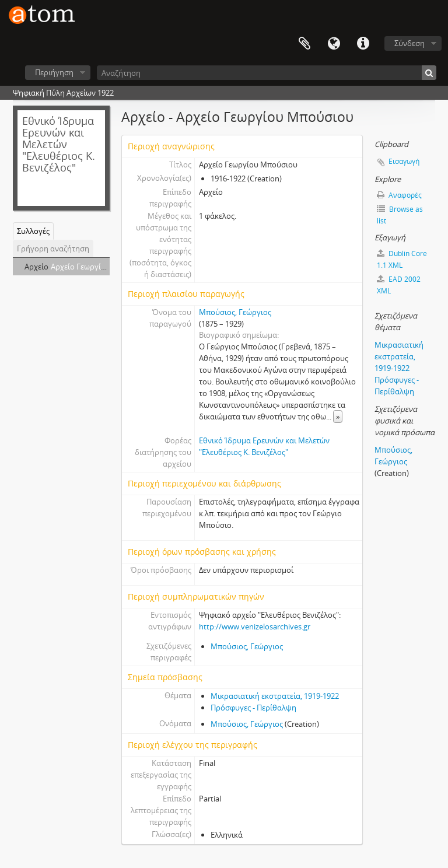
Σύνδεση (409, 43)
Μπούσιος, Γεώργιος (235, 312)
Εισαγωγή (404, 161)
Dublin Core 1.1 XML (402, 259)
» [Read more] (338, 416)
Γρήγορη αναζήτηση (53, 249)
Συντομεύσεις (363, 44)
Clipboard (304, 44)
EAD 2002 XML (399, 285)
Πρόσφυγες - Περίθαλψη (253, 708)
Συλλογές (33, 231)
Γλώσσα (334, 44)
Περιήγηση (54, 72)
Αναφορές (399, 195)
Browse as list (400, 215)
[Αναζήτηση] (267, 73)
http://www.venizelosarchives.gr (255, 626)
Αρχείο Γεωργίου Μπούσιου (100, 267)
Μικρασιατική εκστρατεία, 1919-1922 (275, 696)
